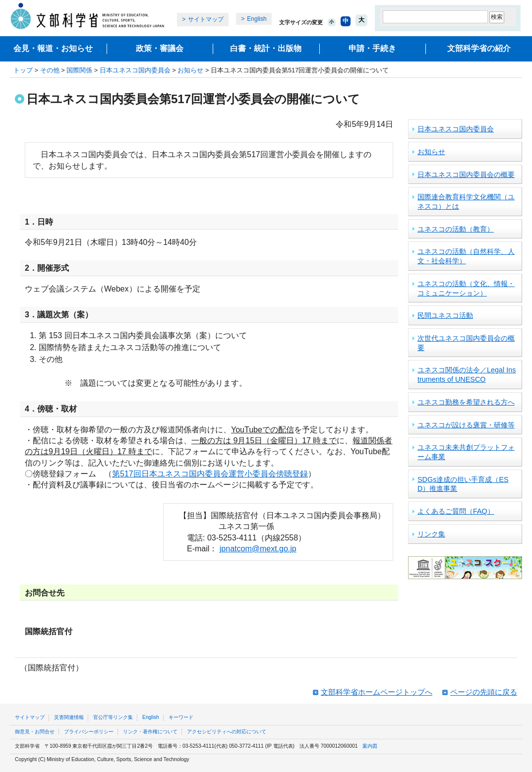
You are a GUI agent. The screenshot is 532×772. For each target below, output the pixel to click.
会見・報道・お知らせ (53, 48)
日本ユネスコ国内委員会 (135, 70)
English (257, 19)
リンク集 (431, 534)
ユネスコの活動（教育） (456, 229)
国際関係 (79, 70)
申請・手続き (372, 48)
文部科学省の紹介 (479, 48)
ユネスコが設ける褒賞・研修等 (466, 425)
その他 (50, 70)
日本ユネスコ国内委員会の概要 (466, 175)
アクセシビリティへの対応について (227, 732)
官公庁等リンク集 (113, 717)
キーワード (181, 717)
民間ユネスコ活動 (445, 315)
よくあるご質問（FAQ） (456, 511)
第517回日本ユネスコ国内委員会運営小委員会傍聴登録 (210, 474)
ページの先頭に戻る (484, 692)
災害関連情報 (69, 717)
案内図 (370, 746)
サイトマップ (206, 19)
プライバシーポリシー (89, 732)
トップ (23, 70)
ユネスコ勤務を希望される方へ (466, 402)
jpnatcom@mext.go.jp (258, 549)
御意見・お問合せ (35, 732)
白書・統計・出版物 (266, 48)
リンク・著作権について (150, 732)
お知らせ (190, 70)
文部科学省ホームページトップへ (377, 692)
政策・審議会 (160, 48)
